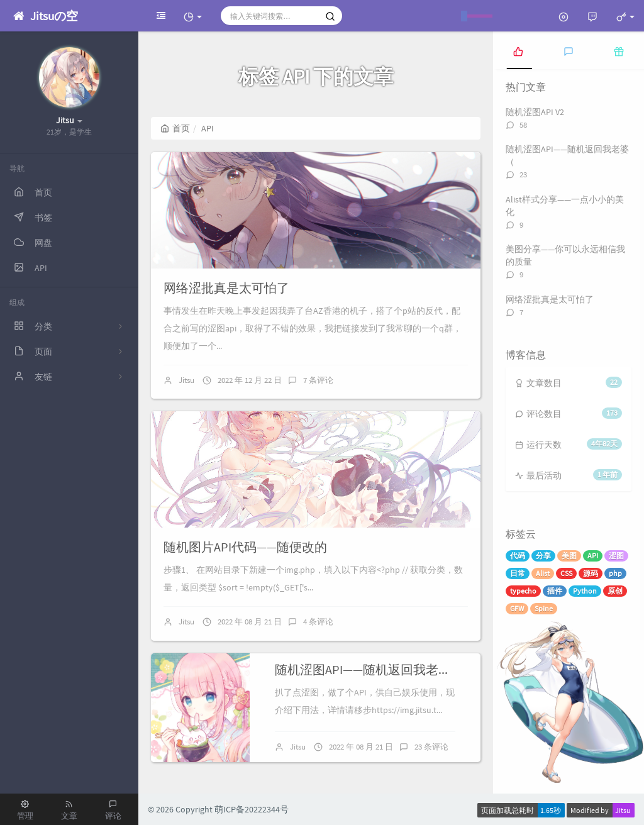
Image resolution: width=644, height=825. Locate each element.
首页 (175, 128)
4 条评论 (318, 622)
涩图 (616, 556)
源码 (591, 573)
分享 (543, 556)
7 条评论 (318, 380)
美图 (569, 556)
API (593, 556)
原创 (615, 591)
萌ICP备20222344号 (252, 809)
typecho (523, 591)
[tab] (518, 50)
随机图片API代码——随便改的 (245, 547)
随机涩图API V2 (535, 112)
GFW (517, 608)
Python (585, 591)
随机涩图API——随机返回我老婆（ (369, 669)
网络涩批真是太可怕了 (226, 288)
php (615, 573)
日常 (518, 573)
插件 (555, 591)
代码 (518, 556)
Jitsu (186, 380)
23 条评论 (431, 747)
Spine (544, 608)
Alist (543, 573)
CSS (566, 573)
